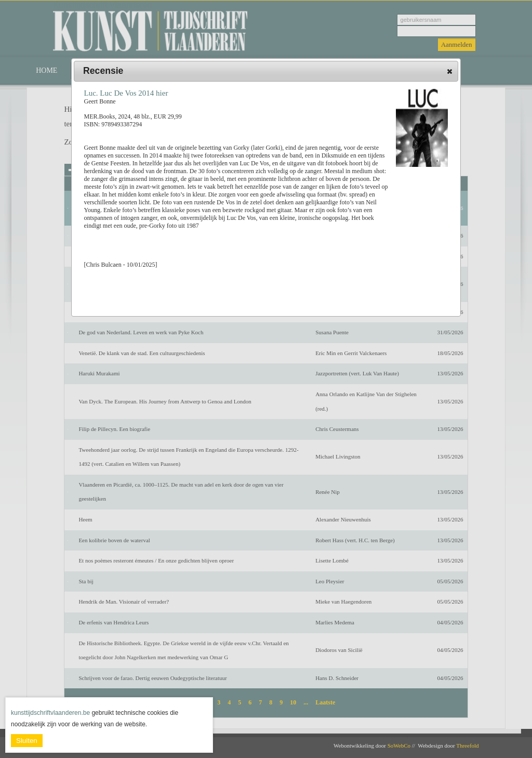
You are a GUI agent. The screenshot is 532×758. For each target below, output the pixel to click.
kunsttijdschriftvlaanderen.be (50, 713)
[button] (450, 71)
